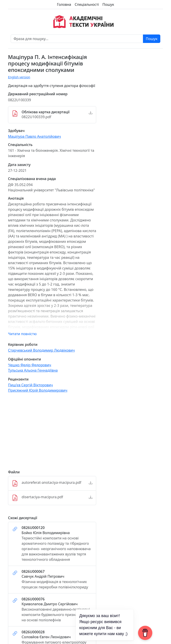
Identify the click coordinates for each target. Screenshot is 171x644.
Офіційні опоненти (24, 359)
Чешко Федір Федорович (30, 365)
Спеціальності (87, 4)
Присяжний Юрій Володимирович (38, 390)
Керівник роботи (23, 345)
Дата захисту (19, 165)
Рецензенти (18, 379)
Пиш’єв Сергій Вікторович (30, 385)
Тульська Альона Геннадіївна (33, 370)
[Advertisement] (52, 433)
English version (19, 77)
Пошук (108, 4)
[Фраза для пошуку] (77, 39)
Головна (64, 4)
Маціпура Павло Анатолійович (35, 136)
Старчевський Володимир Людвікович (41, 350)
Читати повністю (22, 334)
